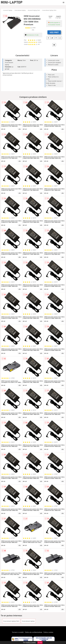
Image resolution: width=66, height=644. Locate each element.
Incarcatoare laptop (20, 10)
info (20, 129)
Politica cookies (48, 632)
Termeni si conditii (18, 632)
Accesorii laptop (8, 10)
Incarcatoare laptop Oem (49, 10)
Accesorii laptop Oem (34, 10)
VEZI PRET (54, 32)
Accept (40, 642)
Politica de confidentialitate (34, 632)
